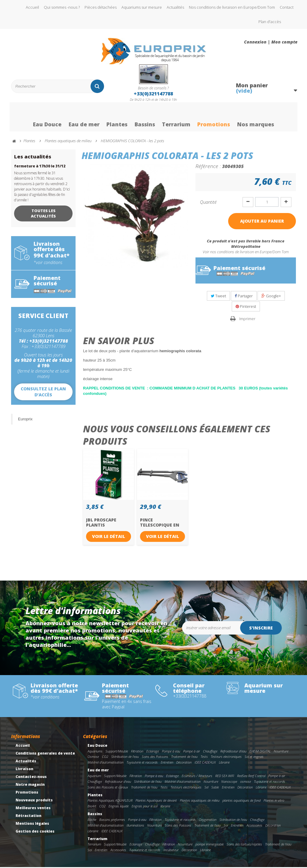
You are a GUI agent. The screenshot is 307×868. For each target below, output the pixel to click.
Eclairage (153, 752)
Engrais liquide (119, 807)
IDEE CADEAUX (205, 763)
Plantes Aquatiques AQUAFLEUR (110, 802)
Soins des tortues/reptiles (244, 845)
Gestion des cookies (35, 832)
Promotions (215, 118)
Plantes (116, 118)
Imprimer (247, 320)
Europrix (25, 420)
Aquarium (94, 777)
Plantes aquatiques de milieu (200, 802)
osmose (246, 782)
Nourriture (281, 752)
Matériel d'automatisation (106, 763)
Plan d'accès (270, 22)
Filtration (137, 752)
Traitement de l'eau (184, 758)
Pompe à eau (171, 752)
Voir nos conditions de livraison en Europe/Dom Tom (246, 253)
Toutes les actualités (43, 214)
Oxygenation (208, 820)
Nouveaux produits (34, 801)
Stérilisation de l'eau (125, 758)
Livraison (24, 770)
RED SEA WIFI (225, 777)
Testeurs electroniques (226, 758)
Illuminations (135, 826)
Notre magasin (30, 785)
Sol (226, 826)
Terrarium (177, 118)
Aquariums (95, 752)
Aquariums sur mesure (142, 7)
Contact (287, 7)
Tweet (218, 297)
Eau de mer (83, 118)
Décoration (184, 763)
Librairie (224, 763)
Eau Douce (46, 118)
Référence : (208, 167)
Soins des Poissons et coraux (108, 788)
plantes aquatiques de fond (241, 802)
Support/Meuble (117, 752)
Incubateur (171, 851)
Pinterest (246, 307)
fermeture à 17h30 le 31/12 (40, 167)
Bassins (145, 118)
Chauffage (210, 752)
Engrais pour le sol (145, 807)
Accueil (32, 7)
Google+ (271, 297)
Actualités (175, 7)
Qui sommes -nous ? (62, 7)
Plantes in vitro (274, 802)
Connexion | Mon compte (271, 42)
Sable (215, 788)
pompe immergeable (210, 845)
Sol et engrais (254, 758)
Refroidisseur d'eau (233, 752)
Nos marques (257, 118)
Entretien (167, 763)
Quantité (208, 203)
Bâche (92, 820)
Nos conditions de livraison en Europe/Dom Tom (232, 7)
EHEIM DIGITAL (260, 752)
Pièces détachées (101, 7)
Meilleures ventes (33, 809)
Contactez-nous (31, 778)
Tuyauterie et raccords (142, 763)
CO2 (105, 758)
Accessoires (254, 826)
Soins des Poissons (155, 758)
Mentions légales (32, 824)
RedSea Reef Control (251, 777)
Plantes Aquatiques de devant (156, 802)
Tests (204, 758)
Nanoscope (229, 782)
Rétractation (28, 817)
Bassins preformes (112, 820)
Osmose (93, 758)
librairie (165, 807)
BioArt (92, 807)
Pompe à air (192, 752)
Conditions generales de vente (45, 754)
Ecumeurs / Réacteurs (197, 777)
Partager (244, 297)
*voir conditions (48, 263)
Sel (206, 788)
